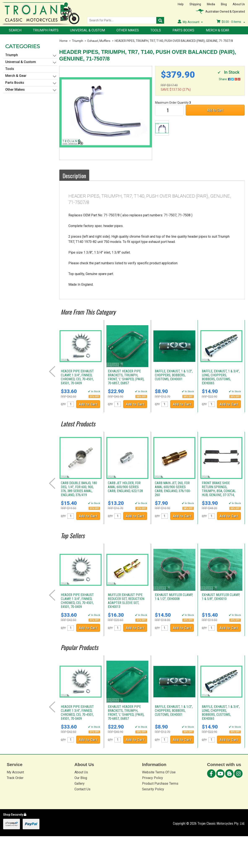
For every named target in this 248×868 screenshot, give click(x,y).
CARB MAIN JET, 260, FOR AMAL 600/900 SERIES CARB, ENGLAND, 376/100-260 (173, 489)
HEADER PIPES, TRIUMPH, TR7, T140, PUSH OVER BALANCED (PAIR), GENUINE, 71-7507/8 (174, 41)
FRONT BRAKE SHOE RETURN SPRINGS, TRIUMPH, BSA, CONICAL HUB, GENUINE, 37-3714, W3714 (219, 491)
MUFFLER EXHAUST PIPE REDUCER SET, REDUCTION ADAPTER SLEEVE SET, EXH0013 (126, 601)
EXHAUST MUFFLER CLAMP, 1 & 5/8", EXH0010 (221, 597)
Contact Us (82, 789)
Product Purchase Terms (160, 784)
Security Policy (153, 789)
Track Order (15, 778)
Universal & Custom (87, 30)
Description (74, 176)
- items (231, 22)
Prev (52, 371)
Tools (156, 30)
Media (211, 4)
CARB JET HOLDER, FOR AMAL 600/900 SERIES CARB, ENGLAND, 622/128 (125, 487)
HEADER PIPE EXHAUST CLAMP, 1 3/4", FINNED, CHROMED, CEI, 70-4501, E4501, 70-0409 (77, 377)
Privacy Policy (153, 778)
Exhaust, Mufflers (99, 41)
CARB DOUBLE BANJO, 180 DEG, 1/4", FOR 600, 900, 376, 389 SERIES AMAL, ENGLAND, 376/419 (79, 489)
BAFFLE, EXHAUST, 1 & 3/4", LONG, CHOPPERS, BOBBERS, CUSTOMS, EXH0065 (221, 377)
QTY (63, 404)
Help (181, 4)
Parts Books (183, 30)
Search (15, 30)
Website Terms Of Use (159, 772)
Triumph (78, 41)
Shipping (195, 4)
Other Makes (128, 30)
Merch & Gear (217, 30)
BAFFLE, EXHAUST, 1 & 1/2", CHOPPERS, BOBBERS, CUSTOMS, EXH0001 (174, 375)
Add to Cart (215, 110)
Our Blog (81, 778)
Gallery (80, 784)
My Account (15, 772)
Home (64, 41)
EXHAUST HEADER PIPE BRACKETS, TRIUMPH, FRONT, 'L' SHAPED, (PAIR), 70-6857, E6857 (126, 377)
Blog (224, 4)
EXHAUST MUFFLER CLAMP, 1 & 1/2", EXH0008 (174, 597)
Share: (230, 79)
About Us (239, 4)
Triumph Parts (46, 30)
